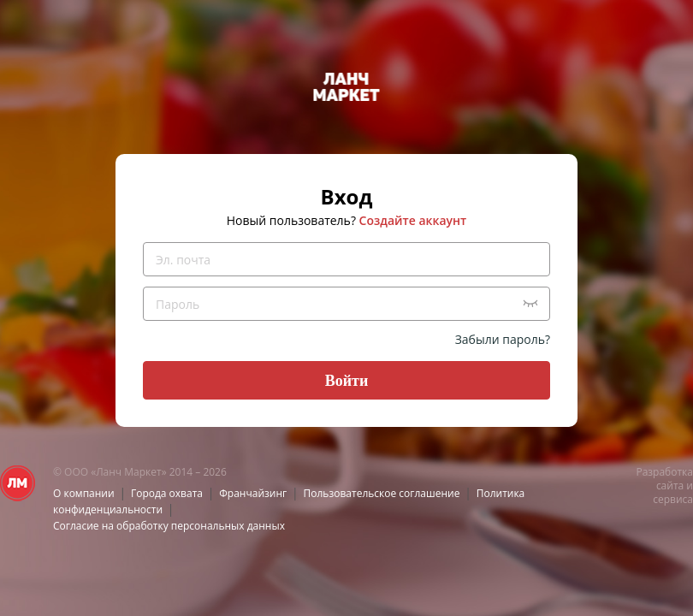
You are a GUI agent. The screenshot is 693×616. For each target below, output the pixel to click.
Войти (347, 381)
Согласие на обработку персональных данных (169, 526)
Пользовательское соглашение (382, 493)
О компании (84, 493)
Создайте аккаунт (413, 220)
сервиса (673, 499)
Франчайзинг (253, 493)
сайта (670, 486)
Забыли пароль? (503, 339)
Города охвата (167, 493)
